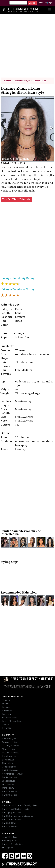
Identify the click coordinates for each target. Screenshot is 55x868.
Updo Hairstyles (9, 767)
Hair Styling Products (12, 813)
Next (51, 129)
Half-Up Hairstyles (10, 770)
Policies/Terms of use (12, 721)
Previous (4, 129)
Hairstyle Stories (9, 795)
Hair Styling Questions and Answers (18, 816)
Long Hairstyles (9, 756)
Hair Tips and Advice (11, 820)
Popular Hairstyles (10, 742)
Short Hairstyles (9, 749)
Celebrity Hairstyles (11, 746)
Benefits (6, 704)
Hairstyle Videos (9, 827)
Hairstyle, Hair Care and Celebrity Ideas (20, 805)
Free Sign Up (42, 3)
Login (50, 3)
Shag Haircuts (8, 781)
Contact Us (7, 725)
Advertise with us (10, 718)
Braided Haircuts (10, 777)
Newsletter (7, 711)
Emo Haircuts (8, 784)
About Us (6, 700)
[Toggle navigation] (50, 10)
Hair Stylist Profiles (11, 823)
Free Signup (7, 848)
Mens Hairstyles (9, 788)
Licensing (6, 714)
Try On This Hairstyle (16, 199)
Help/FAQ (6, 728)
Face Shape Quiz (10, 841)
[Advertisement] (28, 47)
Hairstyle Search (9, 791)
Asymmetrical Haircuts (12, 774)
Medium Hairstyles (11, 753)
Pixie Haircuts (8, 763)
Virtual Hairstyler (10, 837)
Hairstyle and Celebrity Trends (16, 809)
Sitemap (6, 707)
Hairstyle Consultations (13, 844)
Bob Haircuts (8, 760)
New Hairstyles (9, 739)
